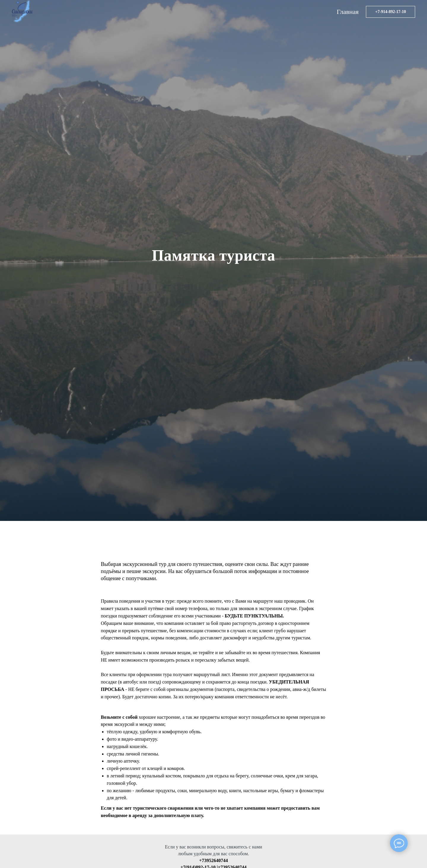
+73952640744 (213, 860)
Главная (348, 12)
